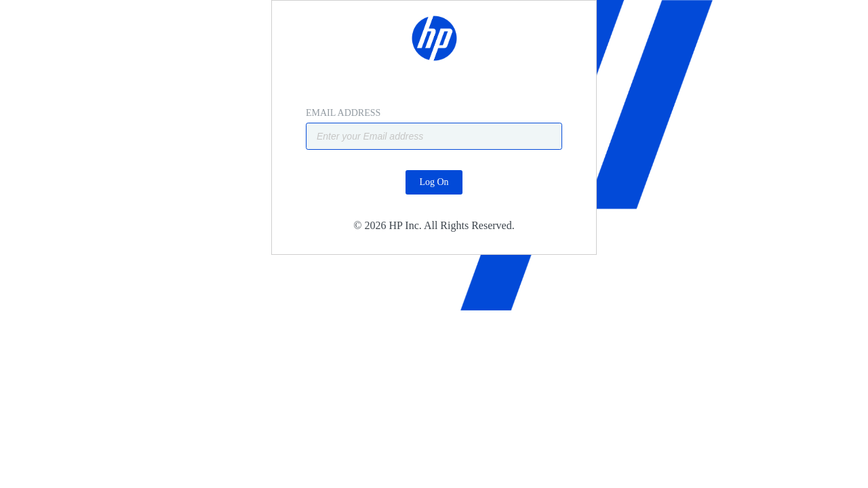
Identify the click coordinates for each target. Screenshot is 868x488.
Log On (434, 216)
